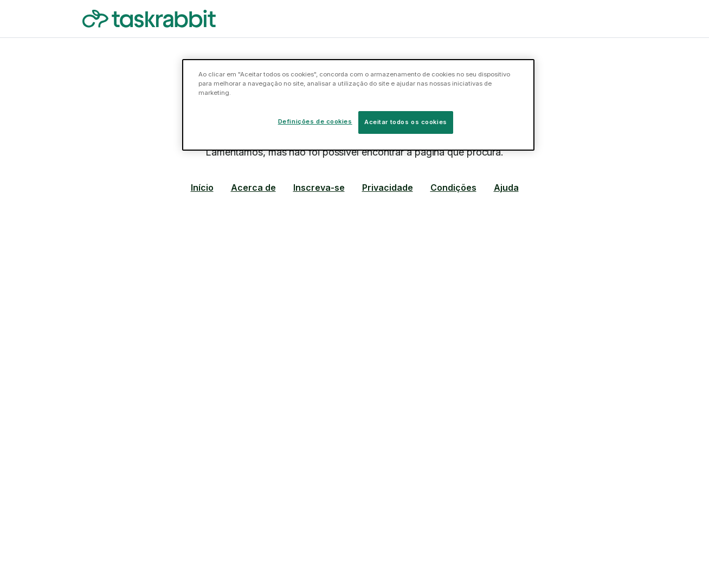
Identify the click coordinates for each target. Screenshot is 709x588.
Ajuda (506, 188)
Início (202, 188)
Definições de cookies (315, 121)
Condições (453, 188)
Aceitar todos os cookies (406, 122)
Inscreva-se (319, 188)
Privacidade (388, 188)
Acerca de (253, 188)
